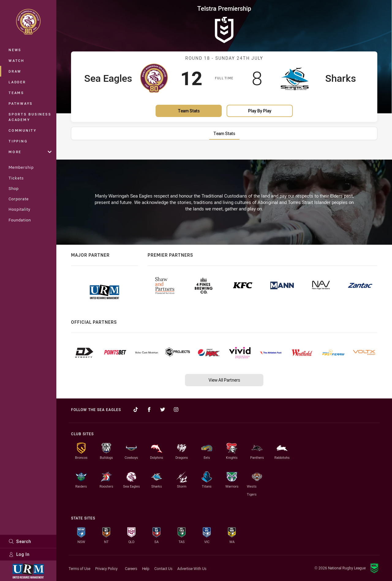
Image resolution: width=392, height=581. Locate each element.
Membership (21, 167)
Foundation (20, 220)
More (30, 152)
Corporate (19, 199)
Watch (17, 60)
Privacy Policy (106, 568)
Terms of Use (79, 568)
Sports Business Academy (30, 117)
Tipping (18, 141)
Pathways (21, 103)
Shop (14, 188)
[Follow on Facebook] (149, 409)
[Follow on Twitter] (163, 409)
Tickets (16, 178)
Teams (16, 93)
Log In (19, 554)
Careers (131, 568)
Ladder (17, 82)
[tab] (224, 133)
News (15, 50)
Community (23, 130)
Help (146, 568)
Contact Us (163, 568)
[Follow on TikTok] (136, 409)
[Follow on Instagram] (176, 409)
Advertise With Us (192, 568)
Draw (15, 71)
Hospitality (19, 209)
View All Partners (224, 380)
